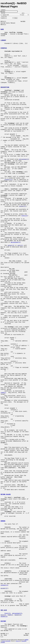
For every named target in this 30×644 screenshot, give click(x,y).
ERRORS (3, 521)
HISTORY (3, 621)
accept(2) (4, 588)
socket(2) (22, 206)
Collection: (4, 16)
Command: (4, 10)
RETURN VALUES (6, 494)
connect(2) (8, 180)
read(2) (3, 393)
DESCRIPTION (5, 87)
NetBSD (26, 640)
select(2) (11, 245)
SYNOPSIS (4, 48)
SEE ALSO (4, 610)
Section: (4, 13)
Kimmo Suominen (6, 641)
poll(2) (20, 245)
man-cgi (18, 641)
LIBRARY (3, 40)
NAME (2, 29)
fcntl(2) (24, 216)
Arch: (24, 13)
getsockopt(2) (24, 159)
